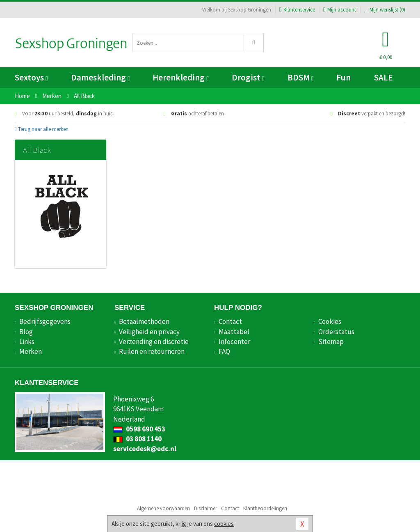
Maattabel (234, 332)
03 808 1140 (137, 439)
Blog (26, 332)
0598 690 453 (139, 429)
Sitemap (331, 342)
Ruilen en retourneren (152, 351)
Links (27, 342)
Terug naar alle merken (42, 129)
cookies (224, 524)
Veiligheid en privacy (149, 332)
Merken (31, 351)
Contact (230, 321)
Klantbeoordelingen (265, 508)
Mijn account (340, 10)
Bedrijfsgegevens (45, 321)
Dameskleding (100, 77)
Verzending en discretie (154, 342)
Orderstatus (336, 332)
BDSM (300, 77)
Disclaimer (205, 508)
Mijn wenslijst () (385, 10)
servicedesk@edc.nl (145, 449)
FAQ (224, 351)
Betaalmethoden (144, 321)
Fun (344, 77)
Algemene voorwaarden (163, 508)
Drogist (248, 77)
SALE (383, 77)
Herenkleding (180, 77)
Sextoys (31, 77)
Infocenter (234, 342)
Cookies (330, 321)
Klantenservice (297, 10)
